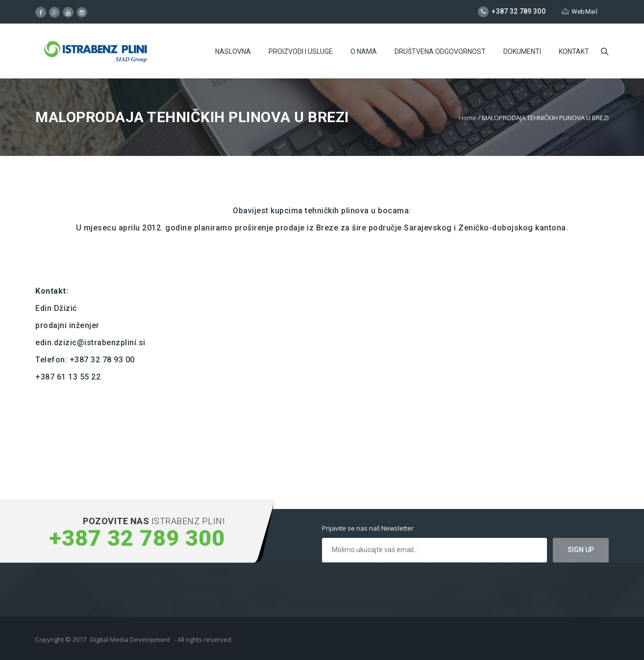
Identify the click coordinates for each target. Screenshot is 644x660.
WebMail (580, 12)
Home (468, 118)
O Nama (364, 51)
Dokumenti (522, 51)
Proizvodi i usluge (301, 51)
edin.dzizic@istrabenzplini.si (90, 343)
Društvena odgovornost (440, 51)
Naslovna (233, 51)
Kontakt (574, 51)
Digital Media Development (130, 639)
